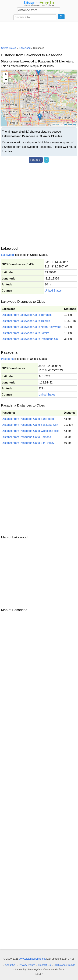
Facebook (36, 160)
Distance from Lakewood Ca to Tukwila (26, 321)
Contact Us (45, 965)
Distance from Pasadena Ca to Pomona (26, 437)
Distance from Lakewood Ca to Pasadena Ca (30, 339)
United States (53, 291)
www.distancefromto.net (32, 959)
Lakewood (7, 255)
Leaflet (56, 124)
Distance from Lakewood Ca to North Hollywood (32, 327)
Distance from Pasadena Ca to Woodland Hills (31, 431)
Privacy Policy (27, 965)
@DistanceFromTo (65, 965)
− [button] (6, 80)
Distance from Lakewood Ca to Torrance (27, 315)
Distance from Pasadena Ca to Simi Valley (28, 443)
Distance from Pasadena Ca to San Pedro (28, 419)
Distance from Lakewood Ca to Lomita (25, 333)
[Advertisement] (39, 34)
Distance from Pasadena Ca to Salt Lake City (30, 425)
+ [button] (6, 75)
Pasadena (7, 359)
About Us (10, 965)
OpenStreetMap (69, 124)
